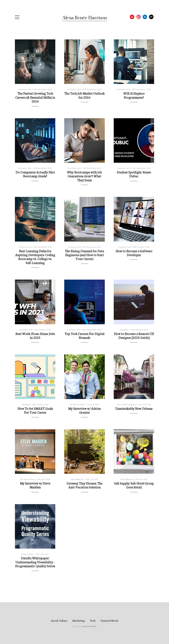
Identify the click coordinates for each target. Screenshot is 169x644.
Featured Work (109, 620)
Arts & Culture (59, 620)
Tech (93, 620)
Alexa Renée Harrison (85, 18)
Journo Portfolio (89, 626)
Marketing (79, 620)
